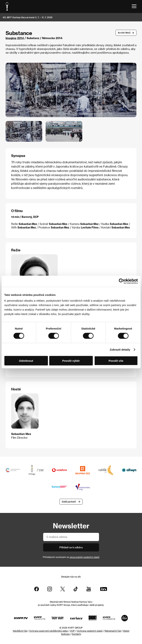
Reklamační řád (113, 631)
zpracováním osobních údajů (84, 557)
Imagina (11, 38)
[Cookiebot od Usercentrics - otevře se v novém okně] (121, 281)
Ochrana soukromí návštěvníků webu (49, 631)
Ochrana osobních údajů (90, 631)
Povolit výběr (71, 361)
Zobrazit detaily (120, 349)
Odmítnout (26, 361)
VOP (72, 631)
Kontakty (76, 634)
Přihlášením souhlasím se (71, 557)
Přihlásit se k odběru (71, 547)
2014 (20, 38)
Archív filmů (124, 33)
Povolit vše (116, 361)
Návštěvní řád (20, 631)
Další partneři (69, 502)
